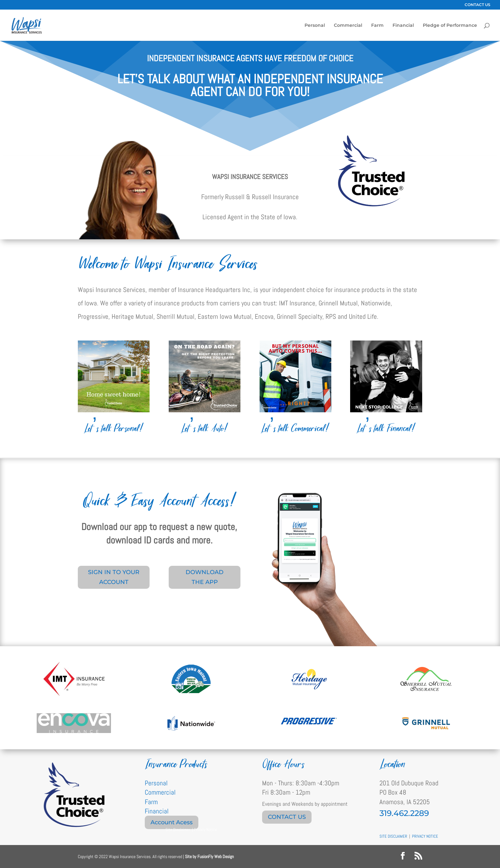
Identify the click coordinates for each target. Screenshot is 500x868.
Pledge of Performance (450, 26)
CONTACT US (478, 5)
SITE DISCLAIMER (393, 836)
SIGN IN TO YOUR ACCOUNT (114, 577)
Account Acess (172, 822)
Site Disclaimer (178, 830)
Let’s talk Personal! (114, 428)
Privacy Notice (205, 830)
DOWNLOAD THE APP (205, 577)
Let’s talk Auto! (205, 428)
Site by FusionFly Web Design (209, 857)
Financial (403, 26)
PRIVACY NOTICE (425, 836)
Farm (377, 26)
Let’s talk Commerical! (295, 428)
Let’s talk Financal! (386, 428)
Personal (315, 26)
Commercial (348, 26)
